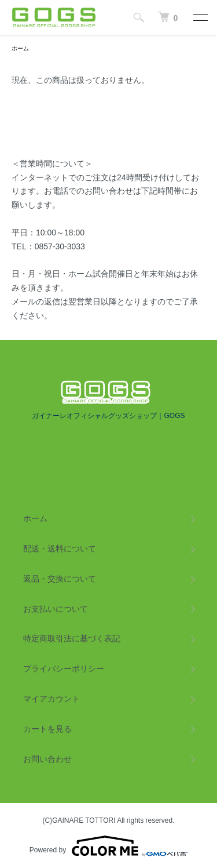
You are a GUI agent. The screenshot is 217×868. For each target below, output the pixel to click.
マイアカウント (52, 699)
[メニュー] (200, 17)
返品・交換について (60, 579)
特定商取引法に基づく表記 (72, 638)
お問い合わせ (47, 759)
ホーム (20, 48)
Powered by (108, 846)
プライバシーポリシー (64, 669)
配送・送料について (60, 549)
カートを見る (47, 729)
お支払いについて (56, 609)
